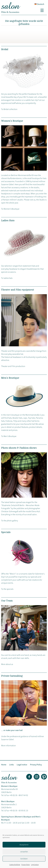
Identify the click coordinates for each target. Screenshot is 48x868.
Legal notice (35, 865)
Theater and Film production (13, 366)
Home (4, 765)
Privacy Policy (26, 865)
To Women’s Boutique (10, 209)
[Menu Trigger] (43, 10)
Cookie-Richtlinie (15, 865)
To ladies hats (7, 278)
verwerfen (24, 852)
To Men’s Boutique (9, 436)
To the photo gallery (10, 521)
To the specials (7, 589)
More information (9, 745)
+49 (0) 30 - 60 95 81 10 (19, 810)
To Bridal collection (9, 109)
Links (12, 765)
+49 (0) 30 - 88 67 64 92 (19, 795)
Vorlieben (24, 859)
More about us (7, 664)
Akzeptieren (24, 845)
